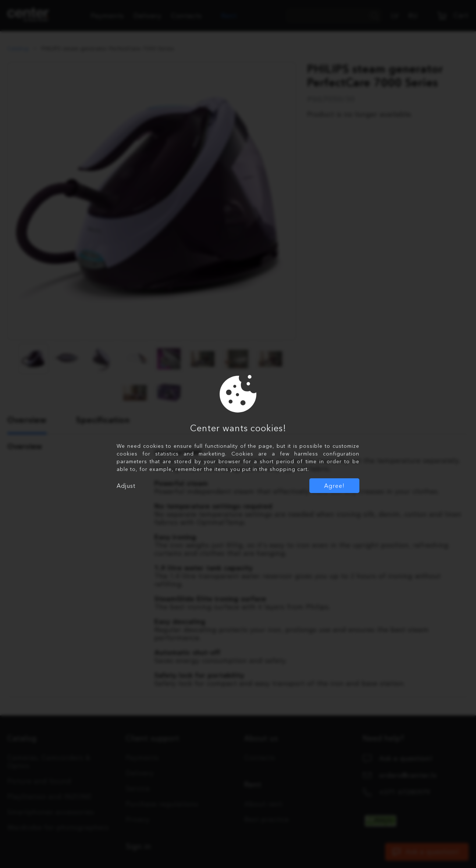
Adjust (126, 486)
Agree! (334, 486)
